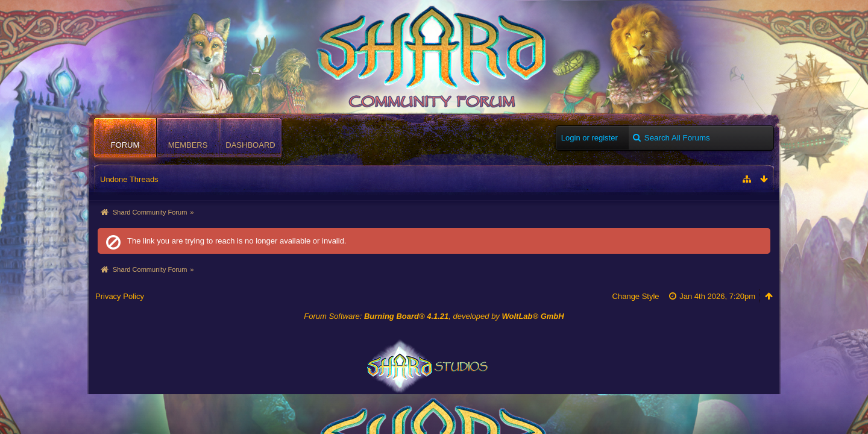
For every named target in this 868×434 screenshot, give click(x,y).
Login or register (590, 138)
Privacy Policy (120, 296)
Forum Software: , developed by (434, 316)
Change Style (636, 296)
